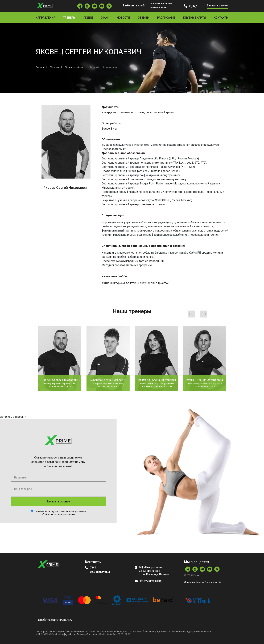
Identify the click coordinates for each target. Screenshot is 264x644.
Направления (45, 18)
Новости (123, 18)
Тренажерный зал (82, 67)
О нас (105, 18)
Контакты (221, 18)
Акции (88, 18)
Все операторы (100, 572)
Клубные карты (195, 18)
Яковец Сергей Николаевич (119, 67)
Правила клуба (213, 582)
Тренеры (69, 18)
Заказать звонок (218, 5)
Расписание (166, 18)
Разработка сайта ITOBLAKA (54, 620)
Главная (41, 67)
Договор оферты (193, 582)
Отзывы (144, 18)
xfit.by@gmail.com (67, 634)
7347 (93, 567)
